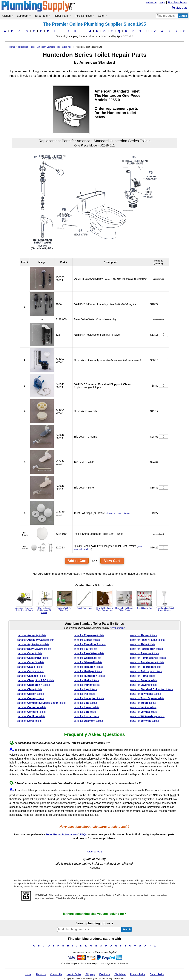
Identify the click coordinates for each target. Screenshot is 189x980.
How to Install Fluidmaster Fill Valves (44, 602)
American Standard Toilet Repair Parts (24, 601)
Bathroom (24, 16)
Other (103, 16)
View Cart (112, 561)
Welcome (151, 2)
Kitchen (8, 16)
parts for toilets (32, 635)
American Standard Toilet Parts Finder (55, 47)
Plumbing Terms (177, 2)
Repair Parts (62, 16)
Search (183, 16)
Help (162, 2)
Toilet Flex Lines (84, 600)
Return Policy (157, 974)
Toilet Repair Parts (26, 47)
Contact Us (56, 974)
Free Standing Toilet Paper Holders (165, 601)
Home (12, 47)
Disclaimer (120, 974)
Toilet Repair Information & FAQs (66, 834)
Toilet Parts (42, 16)
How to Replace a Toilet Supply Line (105, 601)
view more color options (117, 513)
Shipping (90, 974)
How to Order (74, 974)
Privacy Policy (138, 974)
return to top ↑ (94, 852)
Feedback (105, 974)
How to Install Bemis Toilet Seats (125, 601)
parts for (41, 703)
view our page (117, 628)
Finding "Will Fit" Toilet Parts (64, 601)
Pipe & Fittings (84, 16)
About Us (41, 974)
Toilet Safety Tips (145, 600)
